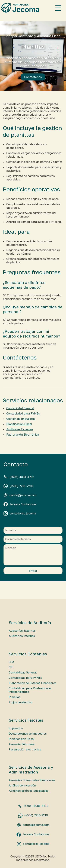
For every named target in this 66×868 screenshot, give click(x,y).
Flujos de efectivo (21, 702)
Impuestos (16, 728)
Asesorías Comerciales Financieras (32, 780)
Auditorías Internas (22, 636)
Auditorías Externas (20, 429)
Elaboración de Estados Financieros (33, 683)
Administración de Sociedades (29, 791)
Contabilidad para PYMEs (23, 413)
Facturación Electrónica (23, 435)
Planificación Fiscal (19, 424)
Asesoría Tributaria (22, 744)
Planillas (15, 697)
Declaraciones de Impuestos (28, 734)
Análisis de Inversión (22, 785)
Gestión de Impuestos (21, 419)
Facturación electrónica (25, 749)
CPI (11, 667)
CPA (12, 662)
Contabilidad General (20, 408)
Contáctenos (33, 77)
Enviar (33, 571)
